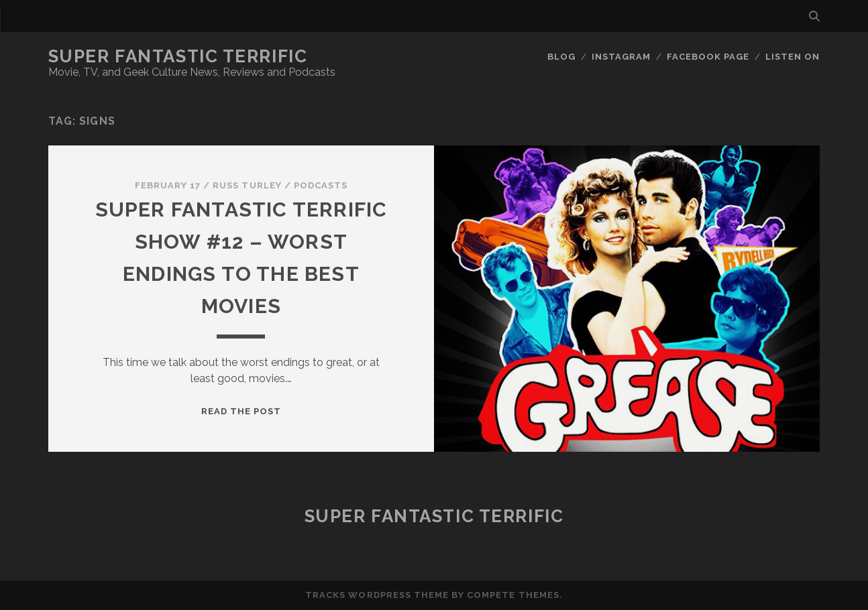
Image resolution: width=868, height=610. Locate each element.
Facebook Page (708, 57)
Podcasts (321, 185)
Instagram (621, 57)
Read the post (241, 411)
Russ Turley (247, 185)
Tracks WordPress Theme (377, 595)
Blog (561, 57)
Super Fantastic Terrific (178, 56)
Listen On (793, 57)
